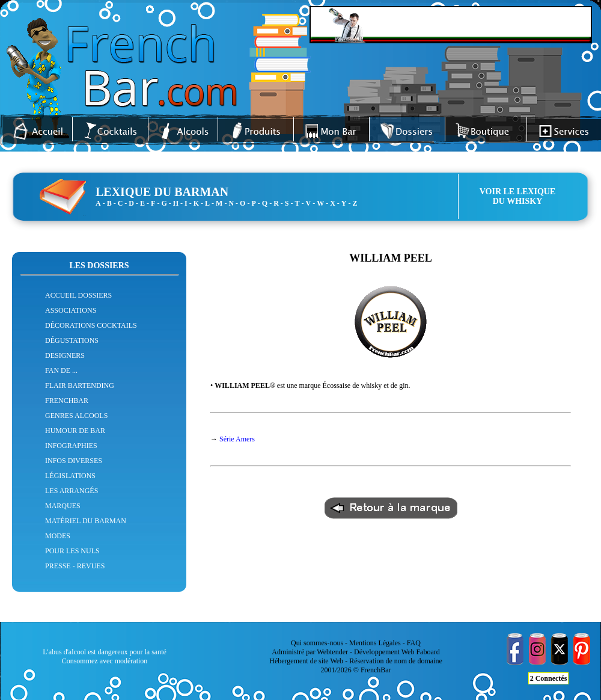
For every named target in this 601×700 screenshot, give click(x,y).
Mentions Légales (375, 643)
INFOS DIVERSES (74, 461)
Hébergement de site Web (306, 661)
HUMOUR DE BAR (75, 431)
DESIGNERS (65, 355)
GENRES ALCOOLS (76, 416)
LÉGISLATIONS (70, 476)
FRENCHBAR (67, 401)
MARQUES (63, 506)
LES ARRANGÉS (72, 491)
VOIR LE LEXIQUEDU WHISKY (518, 196)
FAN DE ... (61, 370)
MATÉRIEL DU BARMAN (86, 521)
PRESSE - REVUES (75, 566)
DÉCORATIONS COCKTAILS (91, 325)
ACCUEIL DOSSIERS (78, 295)
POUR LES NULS (72, 551)
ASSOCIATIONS (71, 310)
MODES (58, 536)
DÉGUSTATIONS (72, 340)
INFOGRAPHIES (71, 446)
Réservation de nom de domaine (396, 661)
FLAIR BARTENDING (80, 385)
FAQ (414, 643)
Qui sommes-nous (317, 643)
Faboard (428, 652)
